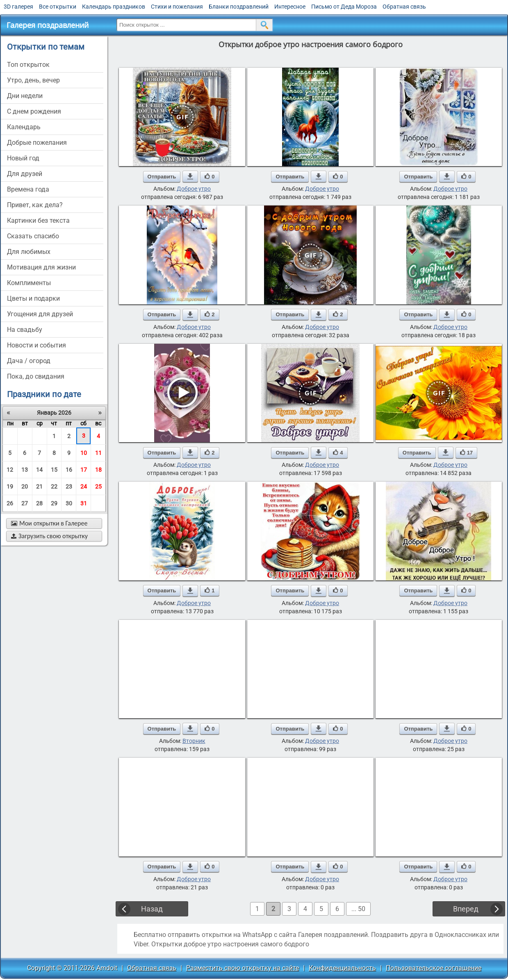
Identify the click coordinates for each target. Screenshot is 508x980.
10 (84, 453)
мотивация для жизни (41, 267)
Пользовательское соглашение (434, 968)
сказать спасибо (33, 236)
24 (84, 487)
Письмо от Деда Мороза (344, 7)
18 (98, 470)
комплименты (29, 283)
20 (25, 487)
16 (69, 470)
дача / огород (29, 361)
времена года (28, 189)
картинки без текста (38, 220)
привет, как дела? (35, 205)
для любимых (29, 252)
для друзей (25, 174)
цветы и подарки (33, 298)
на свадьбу (25, 330)
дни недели (25, 96)
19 (10, 487)
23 (69, 487)
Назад (152, 909)
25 (98, 487)
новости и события (36, 345)
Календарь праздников (114, 7)
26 (10, 503)
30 (69, 503)
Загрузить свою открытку (49, 536)
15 (54, 470)
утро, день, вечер (33, 80)
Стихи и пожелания (177, 7)
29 (54, 503)
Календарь (24, 127)
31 (84, 503)
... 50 (358, 909)
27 (25, 503)
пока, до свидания (36, 376)
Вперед (466, 909)
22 (54, 487)
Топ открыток (28, 65)
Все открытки (58, 7)
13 (25, 470)
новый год (23, 158)
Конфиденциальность (342, 968)
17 (84, 470)
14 (39, 470)
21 (39, 487)
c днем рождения (34, 111)
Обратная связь (404, 7)
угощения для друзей (40, 314)
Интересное (290, 7)
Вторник (194, 741)
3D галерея (18, 7)
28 (39, 503)
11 (98, 453)
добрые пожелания (37, 143)
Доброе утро (194, 189)
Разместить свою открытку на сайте (243, 968)
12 (10, 470)
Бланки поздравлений (239, 7)
